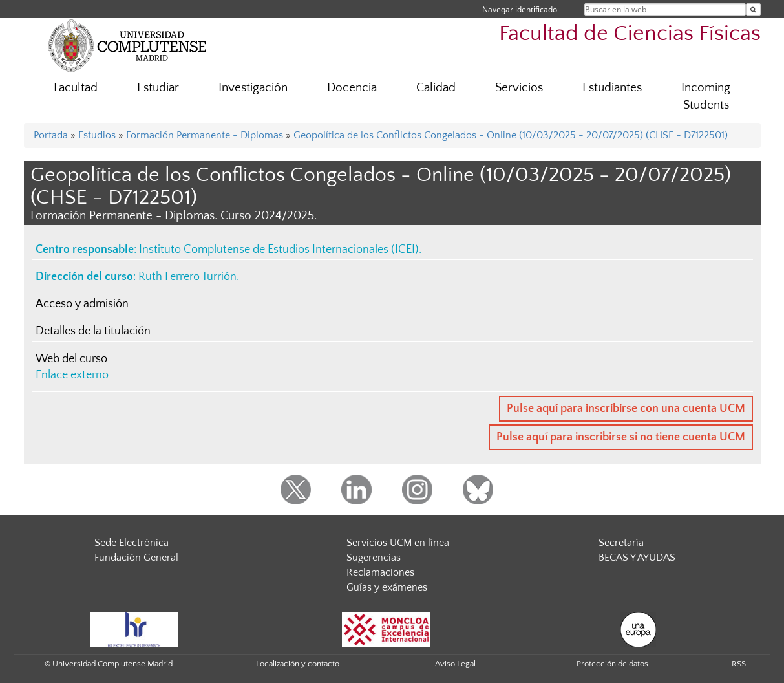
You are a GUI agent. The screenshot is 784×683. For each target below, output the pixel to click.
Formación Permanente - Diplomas (205, 135)
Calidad (436, 88)
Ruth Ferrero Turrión (187, 277)
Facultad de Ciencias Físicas (630, 34)
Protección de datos (612, 664)
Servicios (519, 88)
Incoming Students (706, 96)
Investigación (253, 88)
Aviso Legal (455, 664)
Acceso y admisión (82, 304)
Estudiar (158, 88)
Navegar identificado (520, 9)
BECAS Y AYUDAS (637, 558)
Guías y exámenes (387, 587)
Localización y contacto (298, 664)
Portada (51, 135)
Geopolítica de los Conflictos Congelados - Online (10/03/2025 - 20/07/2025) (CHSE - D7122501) (511, 135)
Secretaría (621, 543)
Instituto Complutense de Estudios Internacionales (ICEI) (279, 250)
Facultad (76, 88)
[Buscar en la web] (753, 9)
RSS (739, 664)
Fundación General (136, 558)
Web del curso (71, 359)
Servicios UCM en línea (398, 543)
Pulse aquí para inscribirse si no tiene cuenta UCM (621, 437)
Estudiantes (612, 88)
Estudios (97, 135)
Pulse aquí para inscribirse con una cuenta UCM (626, 409)
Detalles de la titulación (93, 331)
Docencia (352, 88)
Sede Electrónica (132, 543)
